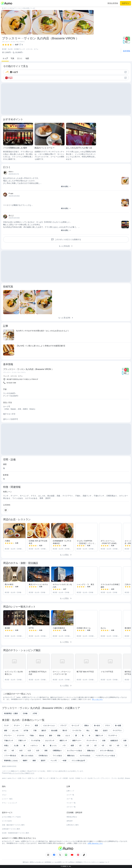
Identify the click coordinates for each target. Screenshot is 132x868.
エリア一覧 (70, 795)
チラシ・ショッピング (9, 803)
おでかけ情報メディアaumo (11, 817)
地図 (27, 58)
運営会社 (26, 862)
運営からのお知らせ (37, 862)
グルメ (4, 795)
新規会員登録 (113, 3)
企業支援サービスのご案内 (11, 829)
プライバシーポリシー (91, 862)
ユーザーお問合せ (69, 862)
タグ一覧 (70, 799)
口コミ (20, 58)
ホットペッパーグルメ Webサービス (22, 773)
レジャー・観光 (7, 799)
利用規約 (79, 862)
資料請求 (70, 821)
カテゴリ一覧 (71, 807)
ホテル (4, 791)
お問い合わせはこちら (95, 843)
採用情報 (48, 862)
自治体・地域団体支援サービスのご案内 (15, 833)
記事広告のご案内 (73, 825)
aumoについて (105, 862)
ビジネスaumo (7, 821)
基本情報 (127, 51)
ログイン (126, 3)
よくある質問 (57, 862)
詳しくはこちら (97, 699)
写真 (12, 58)
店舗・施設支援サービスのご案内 (13, 825)
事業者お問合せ (72, 817)
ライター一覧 (71, 803)
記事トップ (70, 791)
